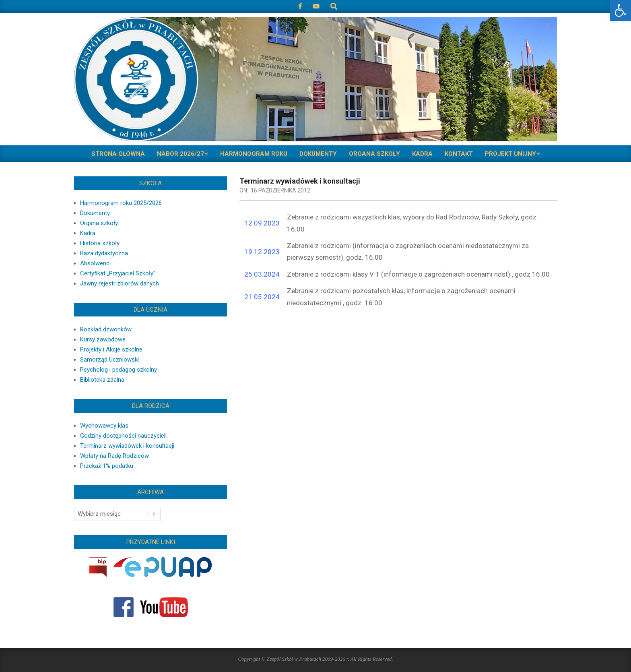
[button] (621, 10)
